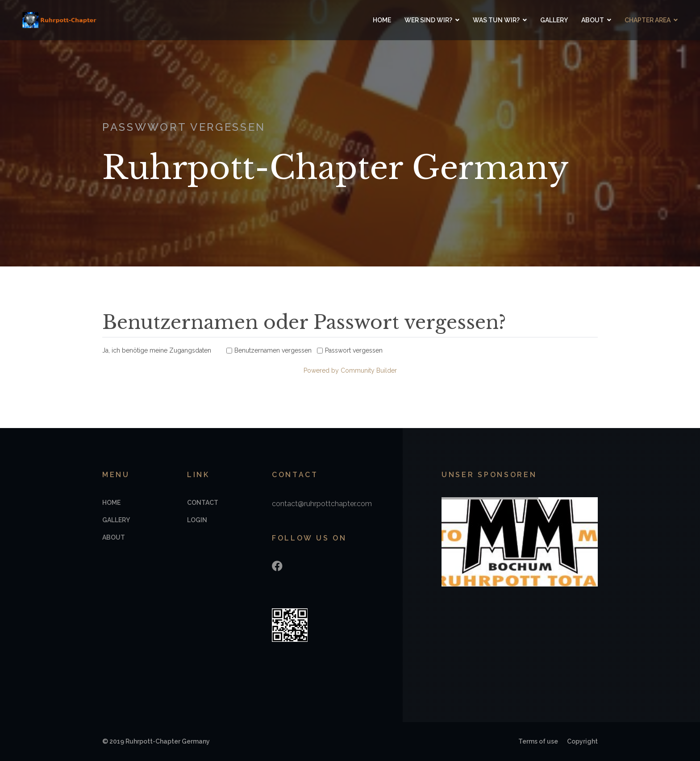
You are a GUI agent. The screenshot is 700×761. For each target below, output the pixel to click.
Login (197, 520)
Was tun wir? (496, 20)
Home (382, 20)
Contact (203, 503)
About (593, 20)
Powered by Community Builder (350, 370)
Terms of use (538, 741)
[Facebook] (277, 566)
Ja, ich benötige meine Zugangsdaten (157, 350)
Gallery (554, 20)
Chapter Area (648, 20)
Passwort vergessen (354, 350)
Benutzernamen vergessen (273, 350)
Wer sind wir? (428, 20)
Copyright (582, 741)
